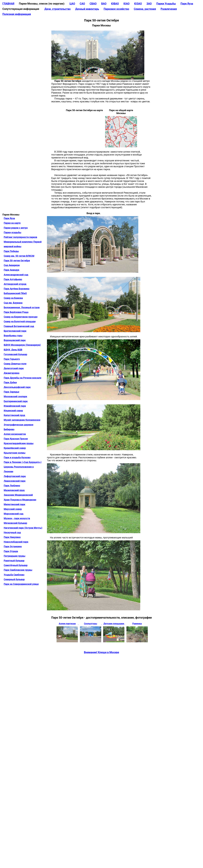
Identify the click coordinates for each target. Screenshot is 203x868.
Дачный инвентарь (87, 9)
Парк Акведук (12, 270)
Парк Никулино (12, 537)
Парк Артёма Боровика (17, 289)
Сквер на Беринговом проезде (21, 317)
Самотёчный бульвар (16, 565)
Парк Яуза (187, 4)
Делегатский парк (14, 368)
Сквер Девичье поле (15, 364)
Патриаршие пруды (15, 556)
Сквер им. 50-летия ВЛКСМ (19, 256)
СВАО (93, 4)
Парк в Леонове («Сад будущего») (23, 462)
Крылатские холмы (15, 453)
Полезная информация (17, 14)
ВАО (104, 4)
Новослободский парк (16, 542)
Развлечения (169, 9)
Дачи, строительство (57, 9)
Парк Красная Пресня (16, 439)
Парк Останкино (13, 547)
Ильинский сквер (13, 411)
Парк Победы (11, 251)
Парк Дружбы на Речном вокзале (22, 378)
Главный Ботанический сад (19, 326)
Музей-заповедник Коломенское (22, 420)
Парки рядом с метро (16, 228)
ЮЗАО (138, 4)
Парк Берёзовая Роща (16, 312)
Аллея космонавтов (15, 434)
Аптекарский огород (15, 284)
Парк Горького (12, 359)
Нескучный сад (12, 533)
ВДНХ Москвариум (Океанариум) (22, 345)
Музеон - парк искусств (17, 518)
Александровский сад (16, 275)
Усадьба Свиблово (14, 575)
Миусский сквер (13, 509)
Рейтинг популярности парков (20, 237)
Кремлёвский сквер (15, 448)
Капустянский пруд (14, 415)
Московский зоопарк (15, 396)
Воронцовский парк (15, 340)
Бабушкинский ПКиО (15, 293)
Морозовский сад (14, 514)
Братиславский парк (15, 331)
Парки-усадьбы (12, 232)
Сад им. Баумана (13, 303)
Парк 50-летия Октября (17, 261)
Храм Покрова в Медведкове (20, 500)
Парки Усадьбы (166, 4)
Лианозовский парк (15, 481)
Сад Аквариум (12, 265)
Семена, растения (145, 9)
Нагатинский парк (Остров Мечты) (23, 528)
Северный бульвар (14, 579)
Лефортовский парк (15, 476)
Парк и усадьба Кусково (17, 458)
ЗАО (149, 4)
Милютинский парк (14, 504)
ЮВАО (115, 4)
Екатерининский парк (16, 401)
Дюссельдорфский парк (17, 387)
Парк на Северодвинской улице (21, 584)
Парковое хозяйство (116, 9)
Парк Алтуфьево (13, 279)
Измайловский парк (15, 406)
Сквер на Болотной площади (20, 321)
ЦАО (72, 4)
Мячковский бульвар (15, 523)
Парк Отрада (11, 551)
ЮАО (127, 4)
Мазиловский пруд (14, 490)
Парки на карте (12, 223)
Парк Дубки (10, 383)
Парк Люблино (12, 486)
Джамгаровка (12, 373)
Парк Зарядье (11, 392)
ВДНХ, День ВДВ (13, 350)
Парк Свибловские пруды (18, 570)
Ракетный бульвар (14, 561)
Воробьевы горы (13, 336)
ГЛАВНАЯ (8, 4)
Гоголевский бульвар (15, 354)
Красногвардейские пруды (19, 443)
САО (82, 4)
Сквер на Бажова (13, 298)
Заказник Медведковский (18, 495)
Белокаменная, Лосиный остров (22, 307)
